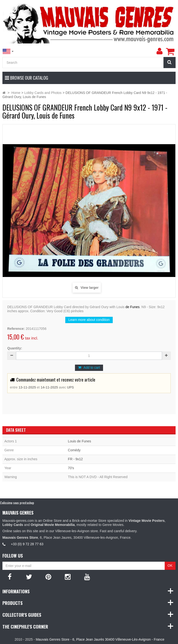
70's (71, 468)
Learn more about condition (89, 320)
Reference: (16, 329)
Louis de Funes (80, 441)
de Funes (133, 307)
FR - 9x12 (75, 459)
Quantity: (15, 348)
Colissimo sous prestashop (17, 503)
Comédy (74, 450)
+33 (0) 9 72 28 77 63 (27, 544)
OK (170, 566)
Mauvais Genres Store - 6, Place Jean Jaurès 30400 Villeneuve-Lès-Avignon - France (100, 639)
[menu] (159, 51)
